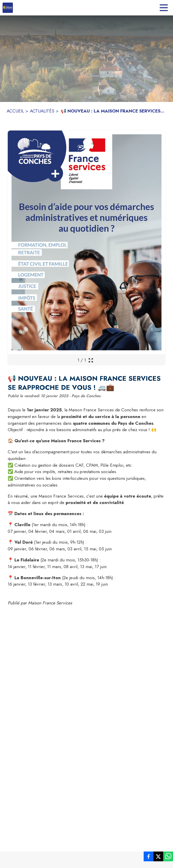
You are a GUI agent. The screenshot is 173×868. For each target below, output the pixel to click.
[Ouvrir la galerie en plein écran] (91, 360)
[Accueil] (8, 8)
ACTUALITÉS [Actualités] (42, 111)
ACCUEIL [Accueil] (15, 111)
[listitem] (149, 857)
